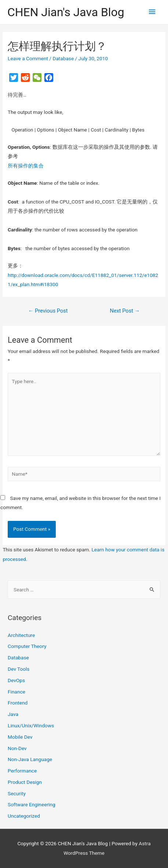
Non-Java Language (30, 759)
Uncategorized (24, 816)
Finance (17, 692)
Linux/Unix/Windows (31, 725)
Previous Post (48, 311)
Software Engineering (32, 804)
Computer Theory (27, 646)
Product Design (25, 782)
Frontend (18, 703)
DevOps (16, 680)
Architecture (21, 635)
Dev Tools (19, 669)
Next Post (125, 311)
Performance (22, 771)
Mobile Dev (20, 737)
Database (63, 58)
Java (13, 714)
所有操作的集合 (26, 166)
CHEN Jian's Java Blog (66, 12)
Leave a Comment (28, 58)
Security (17, 793)
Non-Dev (17, 748)
